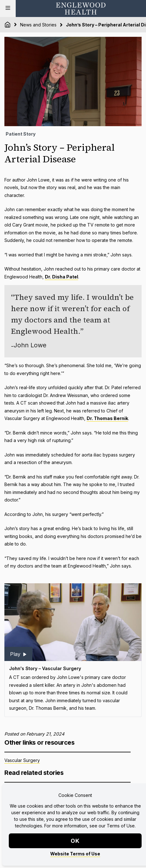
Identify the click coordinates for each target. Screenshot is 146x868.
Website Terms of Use (75, 854)
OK (75, 841)
